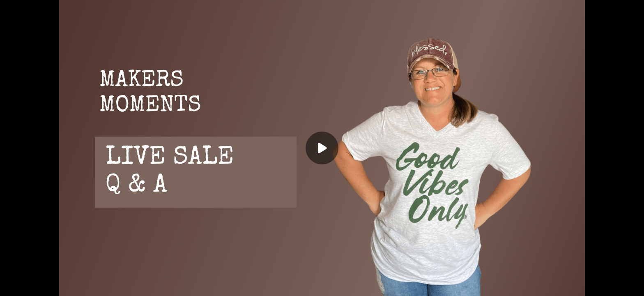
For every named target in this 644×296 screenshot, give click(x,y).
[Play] (322, 148)
